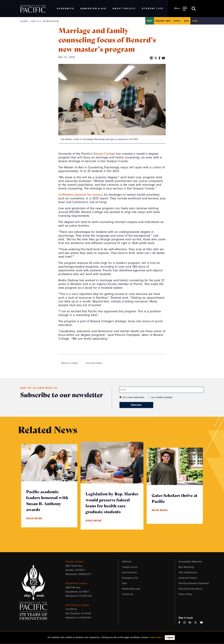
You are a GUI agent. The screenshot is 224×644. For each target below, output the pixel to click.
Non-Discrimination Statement (194, 583)
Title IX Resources (188, 572)
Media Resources (131, 589)
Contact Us (128, 594)
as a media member (162, 397)
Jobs (195, 21)
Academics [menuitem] (66, 8)
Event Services (129, 572)
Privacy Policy (185, 594)
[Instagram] (186, 623)
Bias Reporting (186, 567)
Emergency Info (130, 578)
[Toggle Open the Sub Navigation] (181, 8)
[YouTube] (203, 623)
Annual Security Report (190, 589)
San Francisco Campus (77, 605)
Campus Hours (130, 567)
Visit (150, 21)
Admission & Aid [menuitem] (93, 8)
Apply (177, 21)
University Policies (188, 578)
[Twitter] (156, 58)
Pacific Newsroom (45, 21)
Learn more (155, 637)
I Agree (170, 637)
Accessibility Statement (190, 562)
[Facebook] (160, 58)
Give (186, 21)
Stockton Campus (75, 562)
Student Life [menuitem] (153, 8)
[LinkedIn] (151, 58)
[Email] (163, 58)
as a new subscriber (133, 397)
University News (94, 363)
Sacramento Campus (76, 583)
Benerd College (104, 154)
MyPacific (127, 562)
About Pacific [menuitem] (124, 8)
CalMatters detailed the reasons (81, 195)
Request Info (163, 21)
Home (24, 21)
